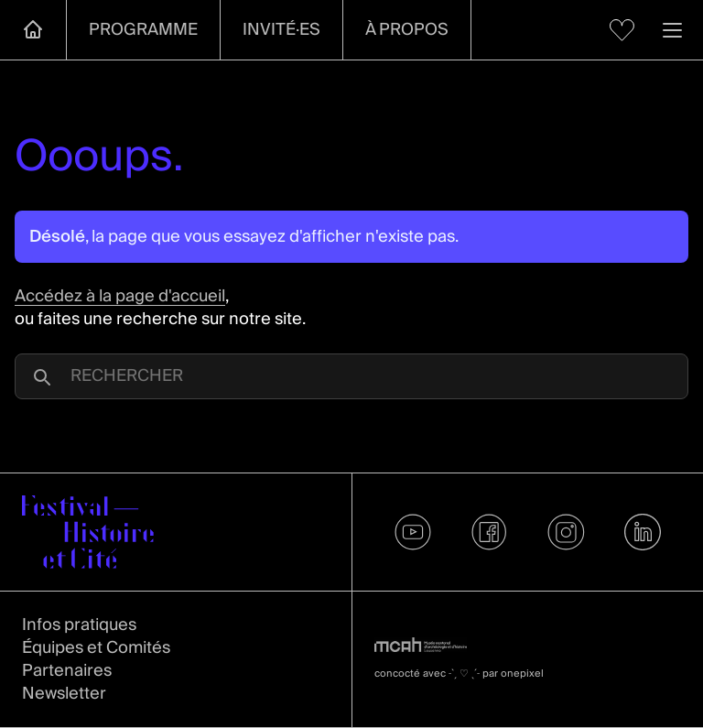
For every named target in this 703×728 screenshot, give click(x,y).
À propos (407, 30)
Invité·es (281, 30)
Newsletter (64, 694)
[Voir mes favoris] (622, 30)
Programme (143, 30)
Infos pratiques (79, 625)
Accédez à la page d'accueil (120, 296)
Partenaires (67, 671)
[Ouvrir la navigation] (672, 30)
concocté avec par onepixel (459, 674)
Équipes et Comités (96, 648)
